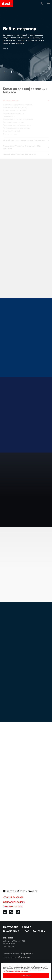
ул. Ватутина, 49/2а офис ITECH (15, 941)
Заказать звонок (13, 906)
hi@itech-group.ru (10, 946)
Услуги (6, 48)
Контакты (39, 931)
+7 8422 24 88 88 (9, 944)
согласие (18, 970)
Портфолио (11, 927)
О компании (11, 931)
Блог (26, 931)
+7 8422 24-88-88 (13, 897)
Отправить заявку (14, 902)
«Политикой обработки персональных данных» (16, 971)
